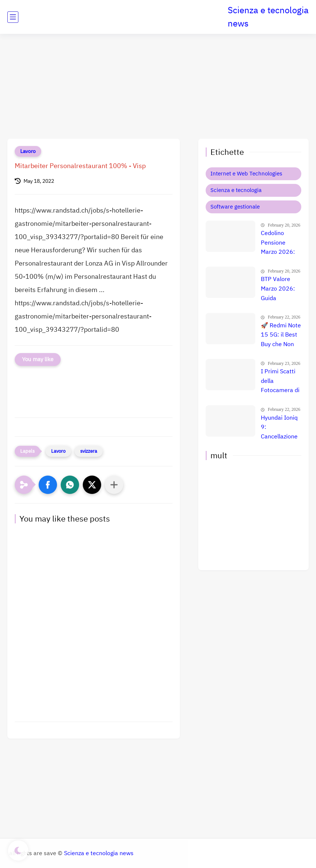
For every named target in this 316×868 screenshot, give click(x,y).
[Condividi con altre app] (114, 485)
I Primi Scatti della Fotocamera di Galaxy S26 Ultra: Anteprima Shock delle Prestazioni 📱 (280, 381)
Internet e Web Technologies (246, 174)
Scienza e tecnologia (236, 190)
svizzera (89, 451)
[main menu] (13, 17)
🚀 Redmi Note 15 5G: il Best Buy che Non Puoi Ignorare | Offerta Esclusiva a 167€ (281, 335)
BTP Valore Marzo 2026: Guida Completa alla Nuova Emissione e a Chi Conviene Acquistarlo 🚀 (280, 289)
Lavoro (28, 151)
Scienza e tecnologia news (268, 17)
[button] (48, 485)
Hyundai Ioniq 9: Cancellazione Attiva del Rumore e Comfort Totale (281, 428)
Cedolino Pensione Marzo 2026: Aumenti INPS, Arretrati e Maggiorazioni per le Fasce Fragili (280, 243)
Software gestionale (235, 207)
